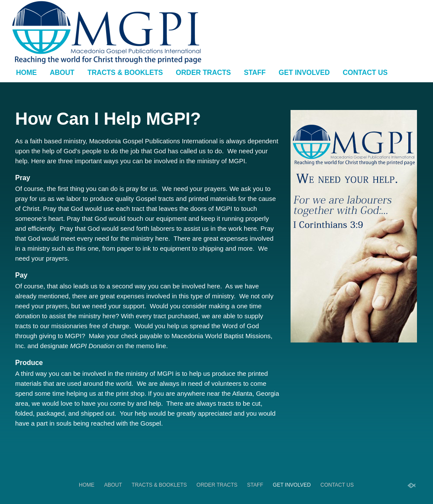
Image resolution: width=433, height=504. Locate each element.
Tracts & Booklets (125, 73)
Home (26, 73)
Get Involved (304, 73)
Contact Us (365, 73)
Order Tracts (203, 73)
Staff (255, 73)
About (62, 73)
